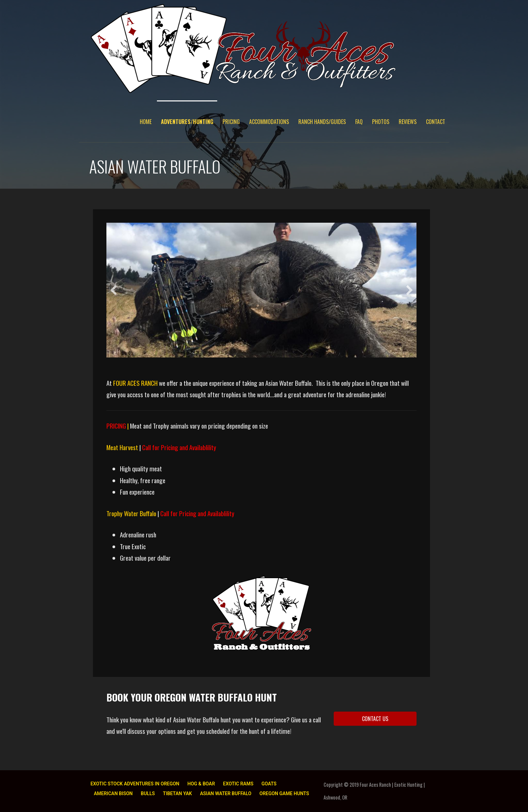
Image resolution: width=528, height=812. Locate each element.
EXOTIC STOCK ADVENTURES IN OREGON (135, 784)
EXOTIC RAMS (238, 784)
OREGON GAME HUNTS (284, 793)
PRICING (231, 122)
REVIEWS (408, 122)
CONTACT (436, 122)
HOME (146, 122)
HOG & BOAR (201, 784)
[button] (113, 290)
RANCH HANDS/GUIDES (322, 122)
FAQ (359, 122)
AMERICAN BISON (113, 793)
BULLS (148, 793)
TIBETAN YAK (177, 793)
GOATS (269, 784)
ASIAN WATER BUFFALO (226, 793)
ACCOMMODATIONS (269, 122)
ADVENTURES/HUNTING (187, 122)
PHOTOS (381, 122)
